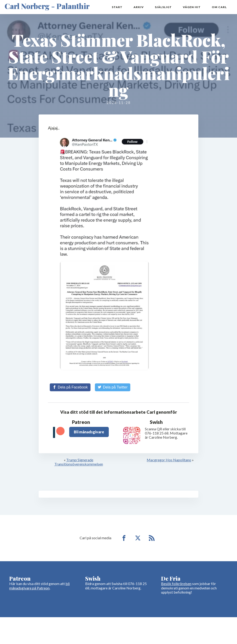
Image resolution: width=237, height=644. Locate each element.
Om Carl (219, 7)
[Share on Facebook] (70, 387)
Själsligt (163, 7)
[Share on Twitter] (113, 387)
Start (117, 7)
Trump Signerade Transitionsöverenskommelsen (79, 462)
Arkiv (139, 7)
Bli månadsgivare (89, 432)
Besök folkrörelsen (176, 584)
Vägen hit (192, 7)
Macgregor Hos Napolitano (169, 460)
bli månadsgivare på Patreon (39, 586)
